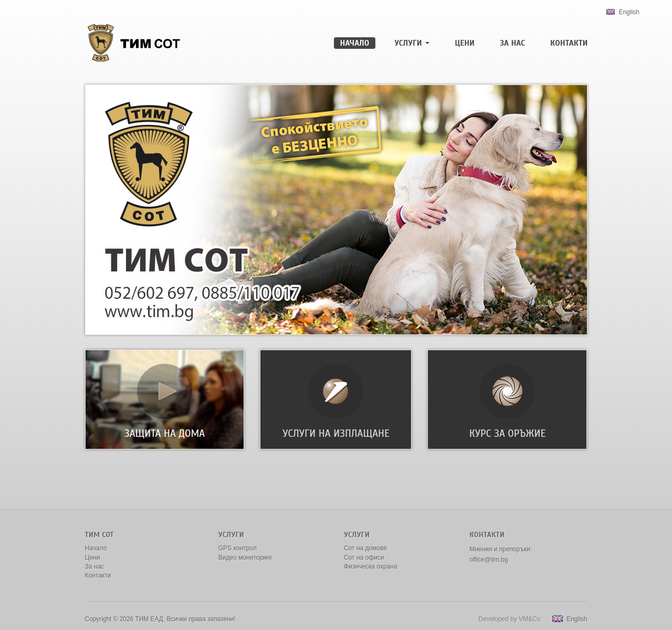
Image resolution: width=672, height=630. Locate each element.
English (623, 12)
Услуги (412, 43)
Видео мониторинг (245, 558)
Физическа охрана (371, 566)
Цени (465, 43)
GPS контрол (238, 548)
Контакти (569, 43)
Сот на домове (365, 548)
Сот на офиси (364, 558)
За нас (512, 43)
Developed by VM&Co (509, 619)
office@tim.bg (489, 560)
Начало (355, 43)
